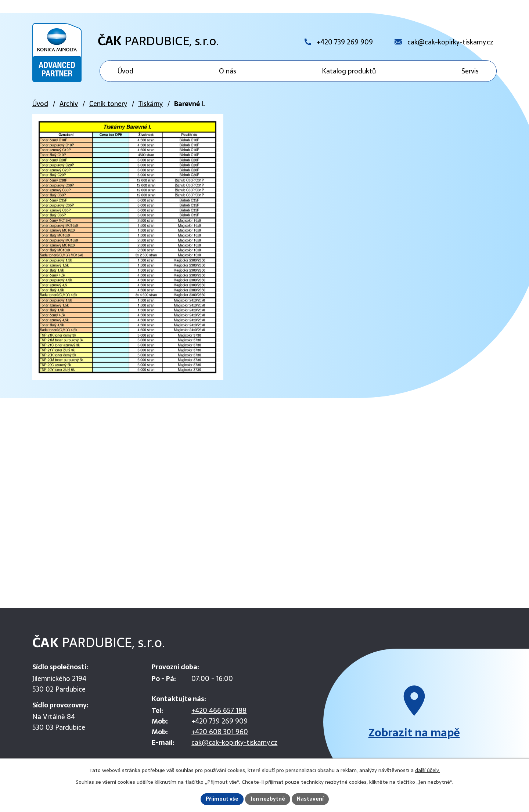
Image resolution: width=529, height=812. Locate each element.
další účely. (427, 770)
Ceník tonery (108, 104)
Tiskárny (150, 104)
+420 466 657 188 (219, 710)
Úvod (40, 104)
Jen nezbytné (268, 799)
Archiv (69, 104)
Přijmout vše (222, 799)
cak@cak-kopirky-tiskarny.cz (234, 742)
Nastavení (310, 799)
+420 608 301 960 (220, 732)
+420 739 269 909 (219, 721)
